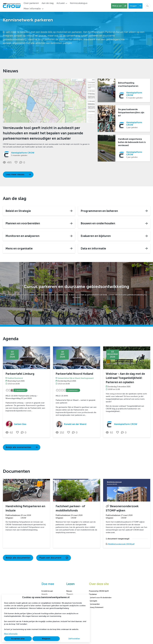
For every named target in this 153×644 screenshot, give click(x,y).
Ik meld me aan (47, 591)
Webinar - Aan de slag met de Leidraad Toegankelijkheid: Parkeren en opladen (125, 378)
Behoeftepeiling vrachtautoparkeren (128, 84)
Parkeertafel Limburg (20, 374)
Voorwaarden (94, 604)
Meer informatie (11, 634)
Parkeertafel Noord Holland (74, 374)
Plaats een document (54, 558)
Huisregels (93, 601)
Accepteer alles (18, 639)
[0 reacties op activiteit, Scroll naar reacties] (24, 433)
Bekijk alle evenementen (22, 447)
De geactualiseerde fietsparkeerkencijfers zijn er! (131, 112)
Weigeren (46, 639)
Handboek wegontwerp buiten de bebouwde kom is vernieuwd (132, 142)
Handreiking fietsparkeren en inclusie (25, 508)
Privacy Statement (96, 607)
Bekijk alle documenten (18, 558)
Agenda (45, 594)
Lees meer (9, 49)
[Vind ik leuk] (16, 162)
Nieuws (69, 591)
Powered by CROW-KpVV (99, 591)
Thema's (70, 594)
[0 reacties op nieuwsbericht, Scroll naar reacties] (23, 162)
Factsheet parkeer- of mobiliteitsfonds (70, 508)
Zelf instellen (74, 639)
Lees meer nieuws (18, 174)
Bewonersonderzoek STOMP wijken (122, 508)
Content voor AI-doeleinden (100, 598)
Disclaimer (93, 594)
